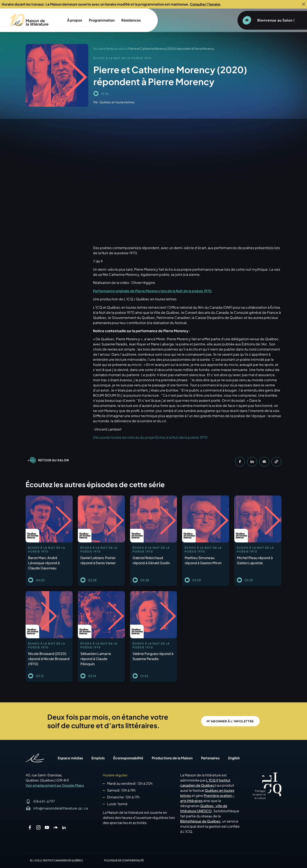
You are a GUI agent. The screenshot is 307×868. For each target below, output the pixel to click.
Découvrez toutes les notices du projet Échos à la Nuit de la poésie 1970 (150, 437)
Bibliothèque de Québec (200, 821)
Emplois (98, 758)
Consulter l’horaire (205, 4)
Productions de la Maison (172, 758)
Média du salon (116, 49)
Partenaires (210, 758)
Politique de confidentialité (124, 860)
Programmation (102, 20)
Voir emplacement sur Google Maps (55, 785)
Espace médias (70, 758)
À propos (75, 20)
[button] (240, 462)
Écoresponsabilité (128, 758)
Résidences (131, 20)
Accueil (98, 49)
